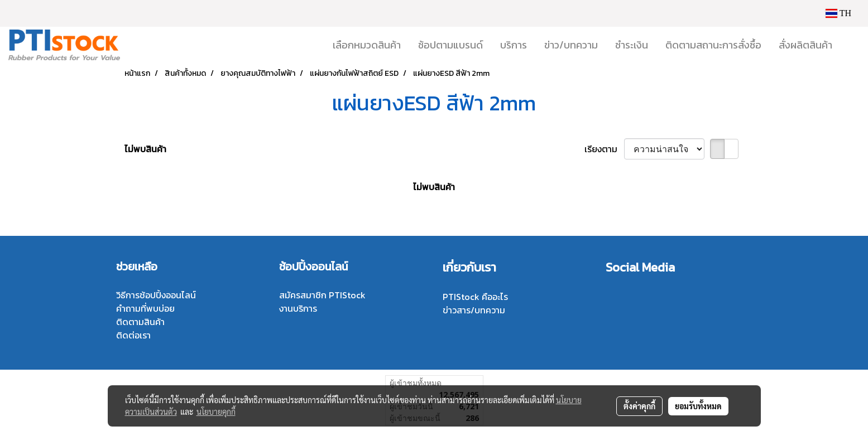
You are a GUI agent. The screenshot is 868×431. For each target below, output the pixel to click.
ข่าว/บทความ (571, 45)
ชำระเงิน (632, 45)
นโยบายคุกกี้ (216, 411)
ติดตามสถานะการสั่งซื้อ (713, 45)
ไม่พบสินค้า (145, 149)
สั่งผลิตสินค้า (805, 45)
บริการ (514, 45)
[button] (851, 45)
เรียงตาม (604, 149)
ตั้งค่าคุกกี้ (639, 406)
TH (838, 13)
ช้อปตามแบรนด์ (450, 45)
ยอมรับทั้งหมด (698, 406)
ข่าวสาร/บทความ (474, 310)
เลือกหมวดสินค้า (367, 45)
